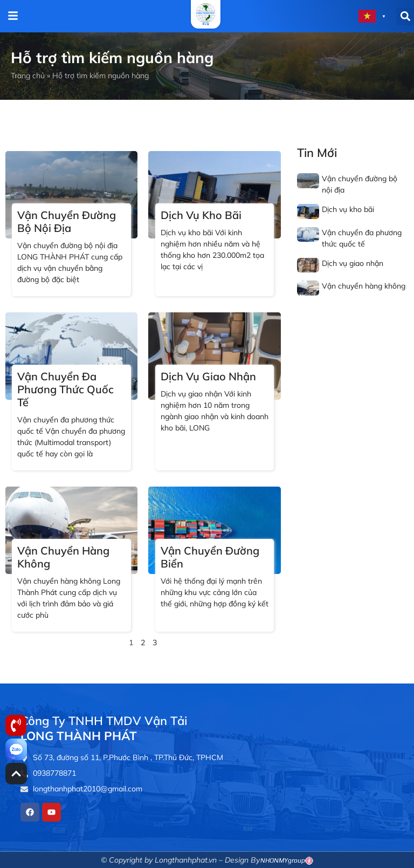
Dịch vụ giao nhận (208, 376)
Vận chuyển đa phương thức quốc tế (65, 389)
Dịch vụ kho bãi (201, 215)
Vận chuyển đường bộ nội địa (67, 221)
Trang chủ (28, 76)
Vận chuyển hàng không (63, 557)
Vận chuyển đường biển (210, 557)
